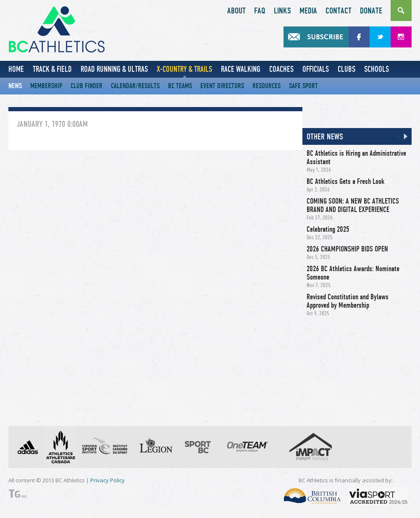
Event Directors (222, 86)
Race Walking (241, 69)
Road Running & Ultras (114, 69)
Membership (46, 86)
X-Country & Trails (184, 69)
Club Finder (87, 86)
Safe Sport (303, 86)
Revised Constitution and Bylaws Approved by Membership (348, 301)
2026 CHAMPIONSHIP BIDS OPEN (347, 249)
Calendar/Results (135, 86)
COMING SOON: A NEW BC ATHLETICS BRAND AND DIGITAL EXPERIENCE (353, 205)
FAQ (260, 11)
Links (282, 11)
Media (308, 11)
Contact (339, 11)
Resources (266, 86)
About (236, 11)
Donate (371, 11)
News (15, 86)
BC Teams (180, 86)
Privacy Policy (108, 480)
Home (16, 69)
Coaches (281, 69)
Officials (316, 69)
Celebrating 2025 (328, 229)
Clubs (346, 69)
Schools (377, 69)
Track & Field (52, 69)
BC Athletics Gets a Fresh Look (345, 181)
